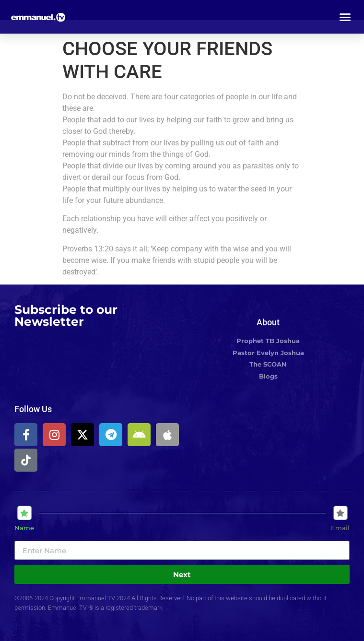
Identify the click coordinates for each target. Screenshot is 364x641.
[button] (345, 17)
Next (182, 575)
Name (24, 528)
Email (340, 528)
